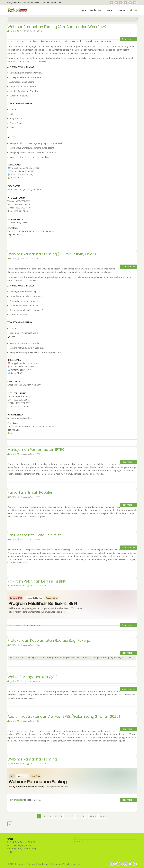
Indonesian (78, 842)
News (110, 10)
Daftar (10, 238)
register (20, 625)
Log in (10, 625)
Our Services (96, 10)
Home (84, 10)
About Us (122, 10)
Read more (129, 39)
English (76, 837)
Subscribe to (72, 824)
